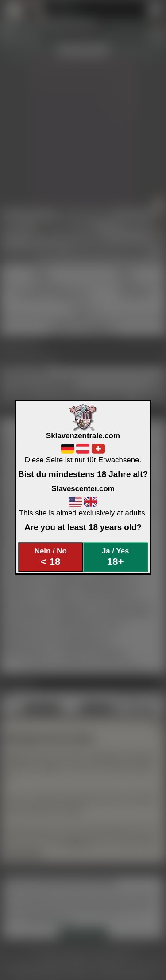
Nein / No (51, 557)
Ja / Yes (115, 557)
